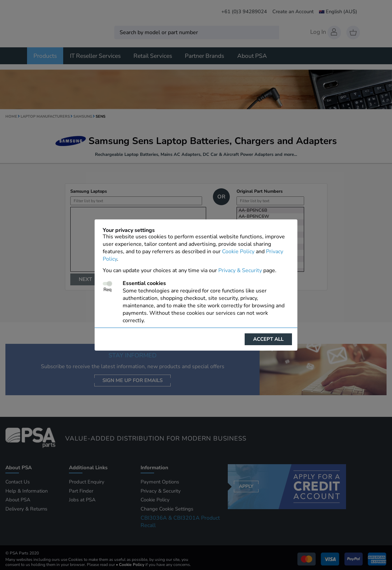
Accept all (268, 339)
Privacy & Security (240, 270)
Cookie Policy (238, 252)
